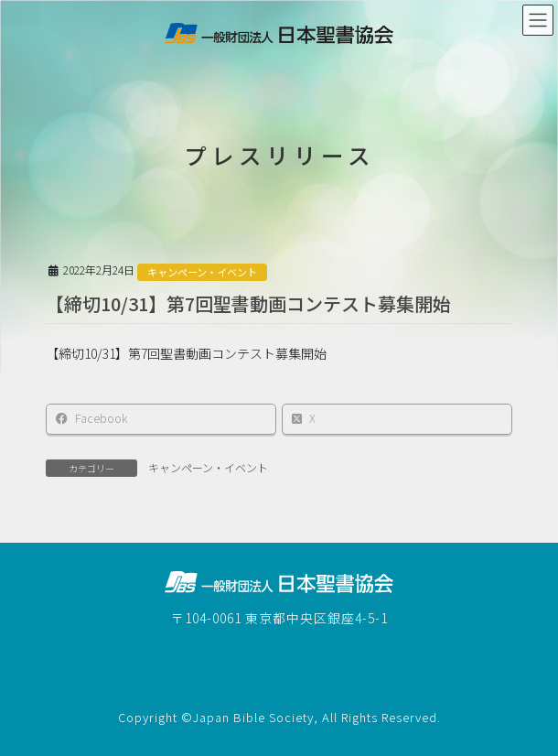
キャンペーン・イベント (202, 272)
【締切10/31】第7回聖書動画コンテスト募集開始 (248, 303)
